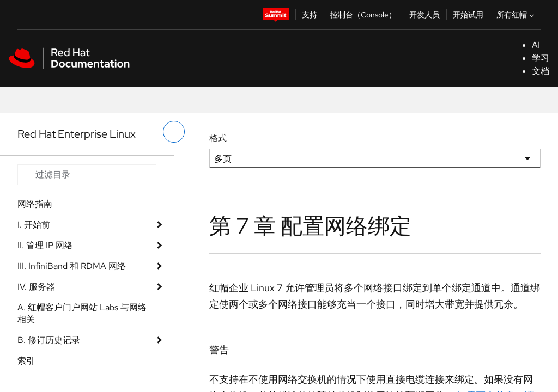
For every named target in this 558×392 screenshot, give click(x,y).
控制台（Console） (363, 15)
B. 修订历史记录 (49, 340)
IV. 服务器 (36, 287)
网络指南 (35, 204)
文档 (541, 71)
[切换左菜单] (174, 132)
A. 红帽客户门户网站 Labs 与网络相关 (82, 313)
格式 (218, 138)
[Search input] (87, 175)
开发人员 (424, 15)
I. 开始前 (34, 225)
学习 (541, 58)
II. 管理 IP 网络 (45, 245)
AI (536, 45)
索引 (26, 361)
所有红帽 (517, 15)
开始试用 (468, 15)
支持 (310, 15)
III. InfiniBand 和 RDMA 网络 (72, 266)
